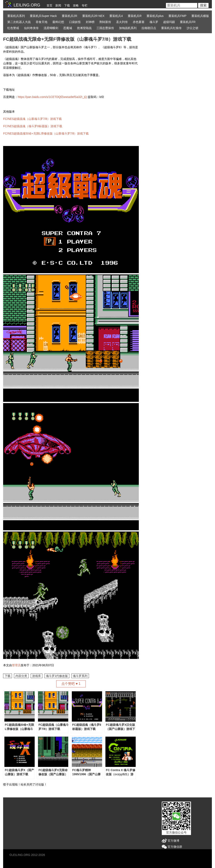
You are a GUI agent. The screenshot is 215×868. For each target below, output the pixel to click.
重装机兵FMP (177, 16)
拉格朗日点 (149, 28)
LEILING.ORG (21, 855)
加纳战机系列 (128, 28)
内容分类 (21, 676)
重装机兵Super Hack (43, 16)
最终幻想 (58, 22)
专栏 (85, 5)
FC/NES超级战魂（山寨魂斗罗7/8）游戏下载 (32, 119)
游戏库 (37, 676)
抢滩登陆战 (84, 28)
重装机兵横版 (200, 16)
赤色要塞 (139, 22)
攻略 (76, 5)
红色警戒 (13, 28)
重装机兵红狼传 (171, 28)
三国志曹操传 (105, 28)
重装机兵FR (188, 22)
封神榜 (90, 22)
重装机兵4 (116, 16)
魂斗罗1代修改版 (57, 676)
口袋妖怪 (75, 22)
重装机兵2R (70, 16)
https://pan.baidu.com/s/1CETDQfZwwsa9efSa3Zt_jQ (52, 97)
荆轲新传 (105, 22)
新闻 (58, 5)
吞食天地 (42, 22)
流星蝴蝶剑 (51, 28)
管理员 (16, 665)
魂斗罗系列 (80, 676)
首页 (49, 5)
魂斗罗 (154, 22)
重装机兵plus (155, 16)
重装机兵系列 (16, 16)
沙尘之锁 (192, 28)
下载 (67, 5)
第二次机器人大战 (19, 22)
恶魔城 (68, 28)
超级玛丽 (169, 22)
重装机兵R (135, 16)
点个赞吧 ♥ (71, 684)
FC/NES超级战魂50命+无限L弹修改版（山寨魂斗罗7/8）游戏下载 (46, 133)
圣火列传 (122, 22)
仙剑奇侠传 (31, 28)
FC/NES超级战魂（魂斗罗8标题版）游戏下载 (33, 126)
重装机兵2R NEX (93, 16)
